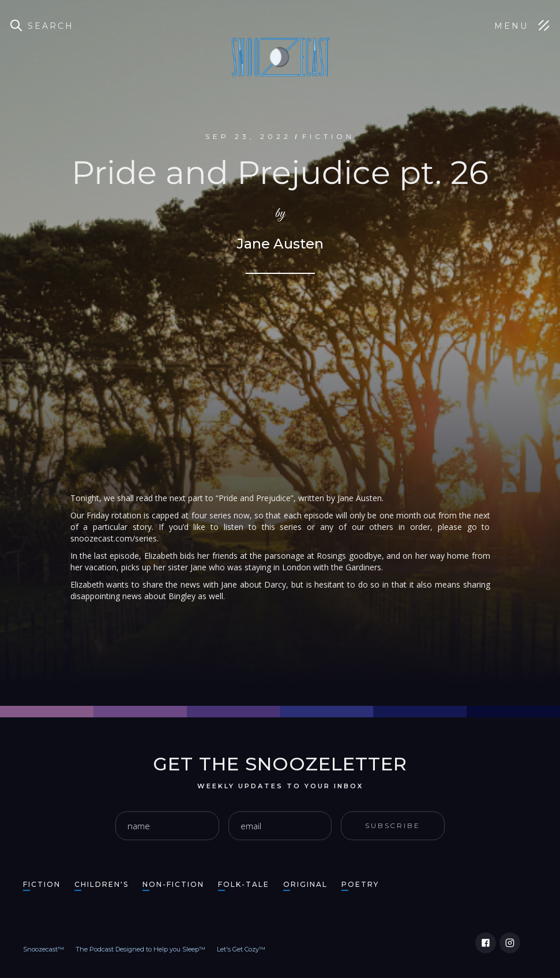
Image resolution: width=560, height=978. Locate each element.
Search (51, 26)
